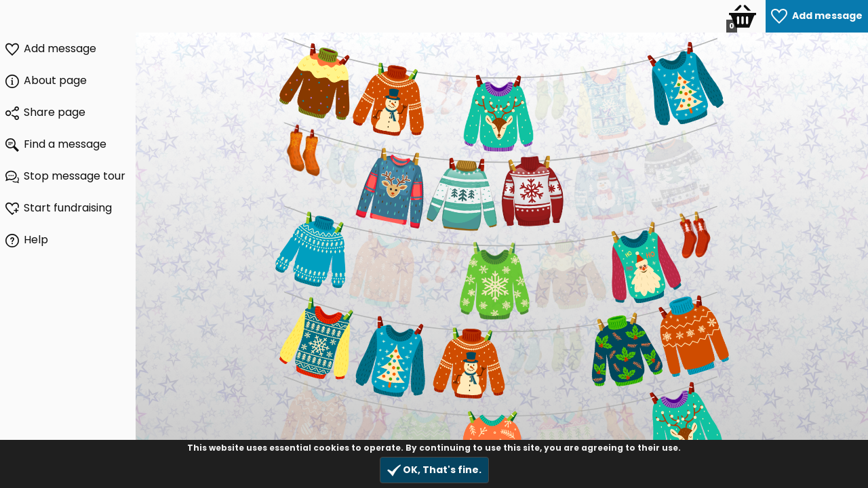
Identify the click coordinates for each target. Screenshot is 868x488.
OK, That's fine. (434, 470)
